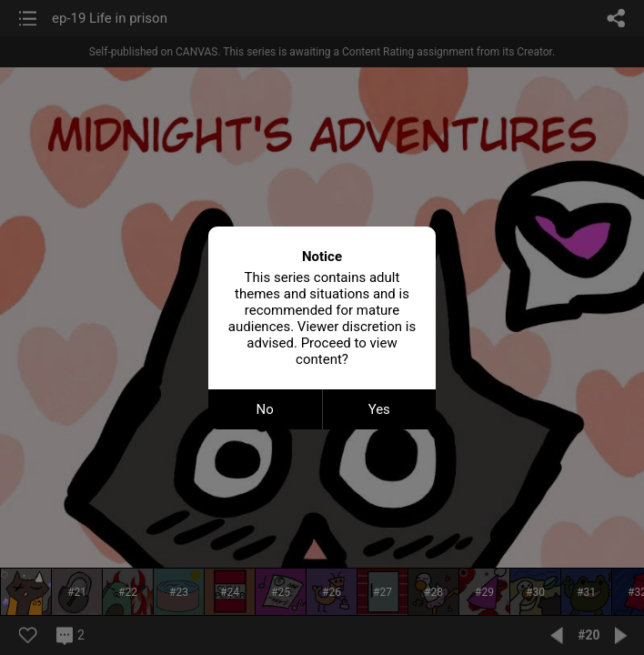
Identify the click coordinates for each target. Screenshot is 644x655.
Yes (379, 409)
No (265, 409)
